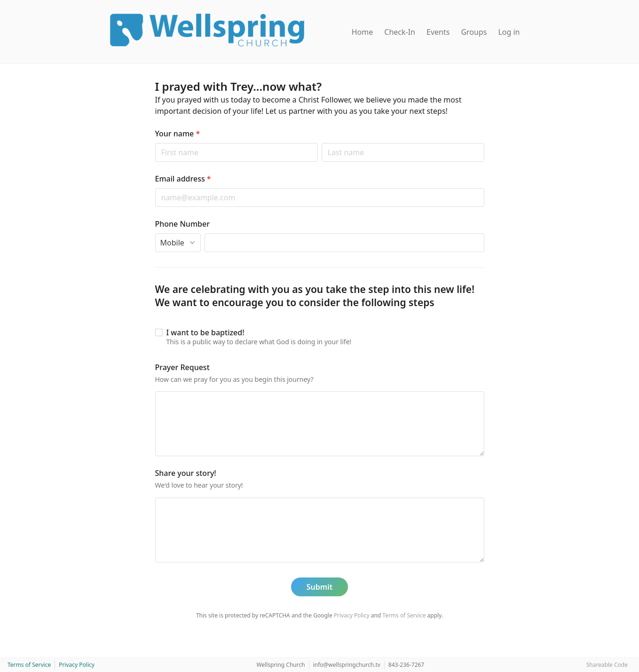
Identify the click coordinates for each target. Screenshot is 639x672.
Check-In (400, 32)
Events (438, 32)
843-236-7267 (406, 665)
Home (363, 32)
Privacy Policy (352, 615)
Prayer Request (182, 367)
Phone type (155, 233)
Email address (183, 179)
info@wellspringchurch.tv (347, 665)
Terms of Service (404, 615)
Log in (509, 32)
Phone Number (182, 224)
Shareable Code (607, 665)
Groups (474, 32)
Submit (319, 587)
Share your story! (186, 473)
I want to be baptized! (205, 332)
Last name (321, 143)
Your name (178, 134)
